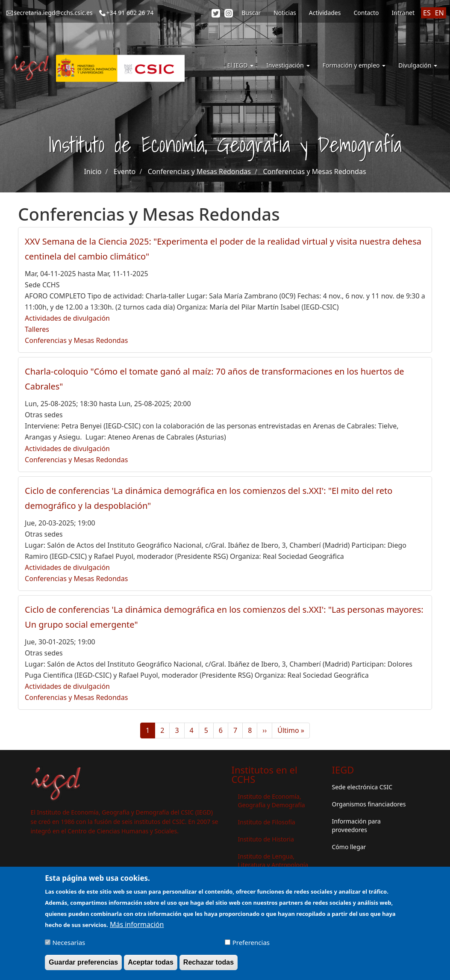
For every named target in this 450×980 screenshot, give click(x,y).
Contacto (366, 13)
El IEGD (241, 65)
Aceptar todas (151, 966)
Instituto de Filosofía (267, 822)
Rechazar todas (209, 966)
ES (427, 13)
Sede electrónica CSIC (362, 787)
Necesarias (69, 946)
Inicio (93, 171)
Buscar (251, 13)
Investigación (288, 65)
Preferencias (251, 946)
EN (440, 13)
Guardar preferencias (83, 966)
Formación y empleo (354, 65)
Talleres (37, 329)
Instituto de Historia (266, 839)
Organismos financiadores (369, 804)
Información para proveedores (356, 825)
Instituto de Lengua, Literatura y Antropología (273, 860)
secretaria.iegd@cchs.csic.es (53, 13)
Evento (125, 171)
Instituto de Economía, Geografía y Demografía (272, 801)
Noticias (285, 13)
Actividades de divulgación (67, 318)
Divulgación (418, 65)
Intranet (403, 13)
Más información (137, 928)
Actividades (325, 13)
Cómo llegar (349, 847)
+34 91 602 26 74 (130, 13)
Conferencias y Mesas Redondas (199, 171)
